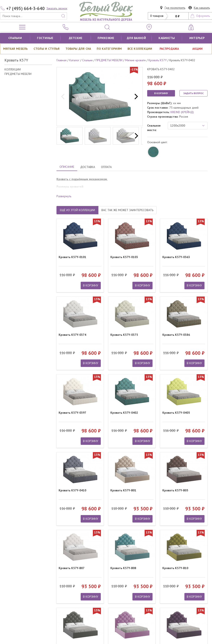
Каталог (74, 60)
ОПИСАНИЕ (67, 167)
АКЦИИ (197, 49)
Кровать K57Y (158, 60)
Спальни (15, 38)
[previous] (64, 96)
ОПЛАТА (106, 167)
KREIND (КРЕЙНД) (182, 112)
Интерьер (197, 38)
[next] (136, 96)
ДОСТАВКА (88, 167)
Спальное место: (154, 128)
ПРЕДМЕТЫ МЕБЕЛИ (18, 74)
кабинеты (167, 38)
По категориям (109, 49)
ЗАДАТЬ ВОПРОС (193, 93)
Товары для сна (78, 49)
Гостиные (45, 38)
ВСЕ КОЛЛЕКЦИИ (140, 49)
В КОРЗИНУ (161, 93)
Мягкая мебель (16, 49)
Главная (62, 60)
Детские (76, 38)
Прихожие (106, 38)
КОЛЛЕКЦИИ (13, 69)
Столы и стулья (47, 49)
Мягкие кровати (135, 60)
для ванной (136, 38)
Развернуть (64, 196)
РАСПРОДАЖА (169, 49)
